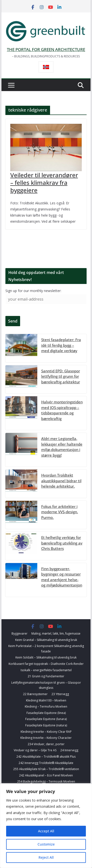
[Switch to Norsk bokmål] (46, 67)
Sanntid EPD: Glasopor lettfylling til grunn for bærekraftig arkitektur (61, 376)
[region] (46, 826)
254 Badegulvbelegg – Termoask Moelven (46, 781)
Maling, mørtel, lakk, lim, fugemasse (56, 633)
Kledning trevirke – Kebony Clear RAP (46, 732)
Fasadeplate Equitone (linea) (46, 713)
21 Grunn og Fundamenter (46, 676)
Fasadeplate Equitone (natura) (46, 725)
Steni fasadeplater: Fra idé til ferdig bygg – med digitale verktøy (61, 345)
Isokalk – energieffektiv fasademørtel (46, 670)
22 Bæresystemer (35, 694)
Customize (46, 844)
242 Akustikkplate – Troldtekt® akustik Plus (46, 757)
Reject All (46, 857)
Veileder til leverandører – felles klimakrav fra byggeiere (44, 183)
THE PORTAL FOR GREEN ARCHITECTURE (46, 49)
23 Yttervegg (60, 694)
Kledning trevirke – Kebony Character (46, 738)
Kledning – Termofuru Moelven (46, 706)
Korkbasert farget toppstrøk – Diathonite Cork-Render (46, 664)
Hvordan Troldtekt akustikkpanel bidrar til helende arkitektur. (61, 481)
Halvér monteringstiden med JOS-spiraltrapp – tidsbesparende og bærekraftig (62, 410)
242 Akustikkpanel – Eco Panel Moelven (46, 775)
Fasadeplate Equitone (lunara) (46, 719)
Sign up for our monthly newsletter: (33, 291)
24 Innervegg (69, 750)
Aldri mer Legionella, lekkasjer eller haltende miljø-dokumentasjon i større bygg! (62, 447)
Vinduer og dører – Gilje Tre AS (35, 750)
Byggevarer (20, 633)
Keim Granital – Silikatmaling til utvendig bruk (46, 640)
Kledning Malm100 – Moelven (46, 700)
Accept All (46, 831)
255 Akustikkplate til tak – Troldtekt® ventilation (46, 769)
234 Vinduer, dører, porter (46, 744)
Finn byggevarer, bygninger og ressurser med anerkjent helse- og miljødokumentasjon (62, 577)
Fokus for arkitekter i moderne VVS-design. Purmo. (60, 512)
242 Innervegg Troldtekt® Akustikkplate (46, 763)
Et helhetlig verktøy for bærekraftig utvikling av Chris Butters (62, 543)
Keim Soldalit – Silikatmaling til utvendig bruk (46, 657)
